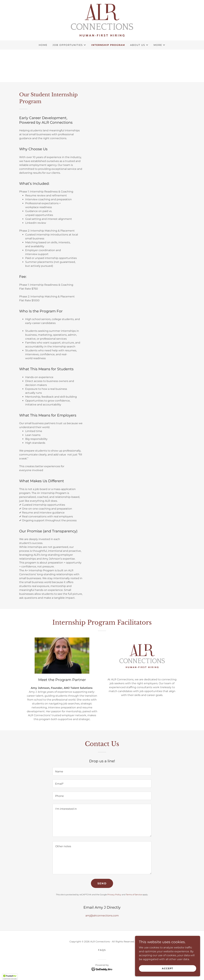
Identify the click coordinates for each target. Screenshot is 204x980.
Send (102, 883)
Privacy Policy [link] (114, 895)
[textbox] (102, 771)
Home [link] (43, 45)
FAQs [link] (102, 950)
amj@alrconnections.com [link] (102, 916)
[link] (102, 20)
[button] (69, 45)
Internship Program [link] (108, 45)
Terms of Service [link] (134, 895)
